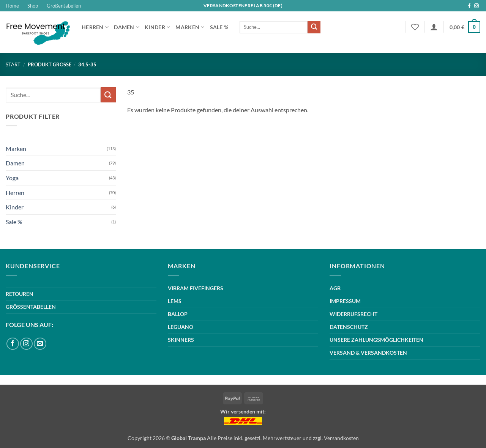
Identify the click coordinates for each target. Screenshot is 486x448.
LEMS (175, 301)
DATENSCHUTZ (349, 327)
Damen (127, 27)
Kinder (157, 27)
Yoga (12, 178)
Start (13, 64)
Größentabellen (64, 6)
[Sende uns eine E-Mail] (40, 344)
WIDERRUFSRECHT (353, 314)
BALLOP (178, 314)
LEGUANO (181, 327)
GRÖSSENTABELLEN (31, 307)
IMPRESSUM (345, 301)
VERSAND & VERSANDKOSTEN (368, 353)
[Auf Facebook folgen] (469, 6)
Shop (33, 6)
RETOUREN (20, 294)
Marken (190, 27)
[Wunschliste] (415, 27)
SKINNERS (181, 340)
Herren (95, 27)
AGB (335, 288)
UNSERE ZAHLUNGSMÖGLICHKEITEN (376, 340)
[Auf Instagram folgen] (477, 6)
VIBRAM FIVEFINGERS (196, 288)
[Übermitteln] (314, 27)
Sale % (219, 27)
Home (12, 6)
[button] (434, 27)
